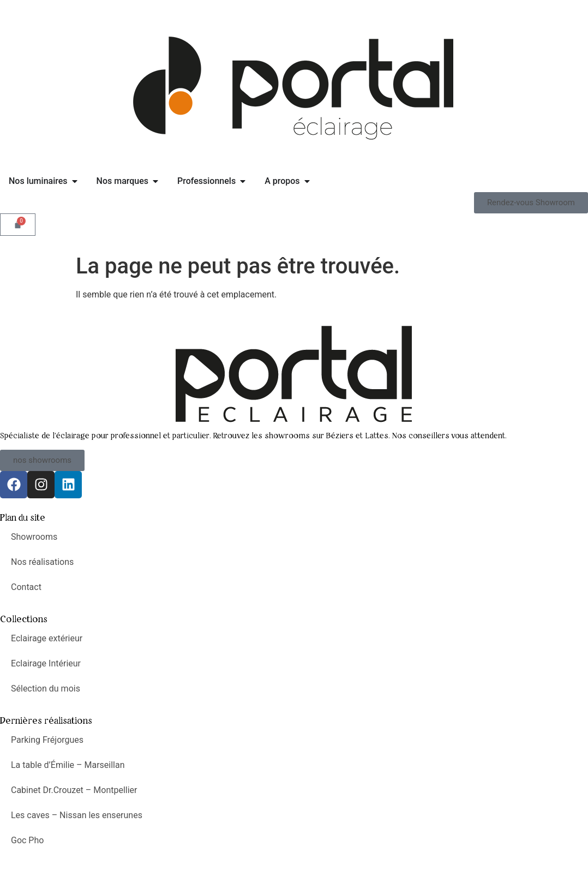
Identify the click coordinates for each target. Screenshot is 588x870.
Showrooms (34, 537)
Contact (26, 587)
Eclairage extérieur (47, 638)
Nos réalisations (42, 562)
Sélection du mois (46, 689)
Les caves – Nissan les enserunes (77, 815)
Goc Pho (27, 840)
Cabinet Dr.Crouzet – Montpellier (74, 790)
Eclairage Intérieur (46, 663)
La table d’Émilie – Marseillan (68, 765)
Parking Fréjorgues (47, 740)
